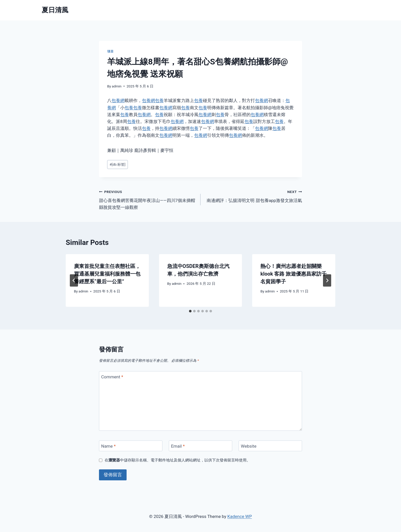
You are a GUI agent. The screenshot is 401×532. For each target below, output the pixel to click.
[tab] (190, 311)
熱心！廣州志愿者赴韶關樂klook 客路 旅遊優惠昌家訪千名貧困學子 (293, 274)
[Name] (131, 446)
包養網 (118, 100)
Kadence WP (240, 516)
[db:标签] (117, 164)
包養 (159, 100)
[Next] (327, 280)
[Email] (201, 446)
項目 (110, 51)
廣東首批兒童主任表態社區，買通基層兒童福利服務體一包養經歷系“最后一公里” (107, 274)
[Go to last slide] (74, 280)
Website (249, 446)
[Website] (270, 446)
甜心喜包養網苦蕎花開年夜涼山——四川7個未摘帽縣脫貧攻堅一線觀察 (148, 199)
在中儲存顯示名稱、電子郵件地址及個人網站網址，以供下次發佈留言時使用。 (177, 460)
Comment (112, 377)
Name (109, 446)
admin (117, 86)
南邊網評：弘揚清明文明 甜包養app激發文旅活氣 (253, 196)
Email (178, 446)
